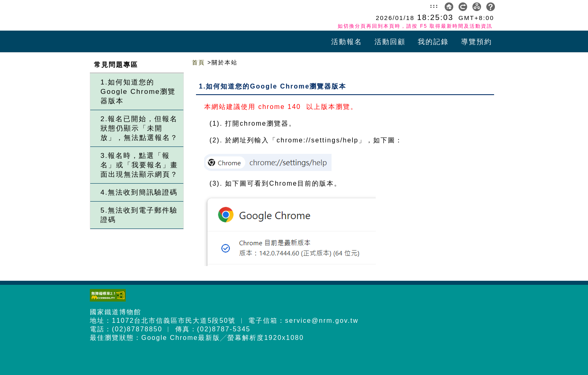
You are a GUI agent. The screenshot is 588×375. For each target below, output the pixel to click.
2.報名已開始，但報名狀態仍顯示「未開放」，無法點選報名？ (139, 128)
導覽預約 (477, 42)
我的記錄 (433, 42)
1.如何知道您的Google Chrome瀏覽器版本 (138, 92)
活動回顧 (390, 42)
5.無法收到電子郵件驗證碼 (139, 215)
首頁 (198, 62)
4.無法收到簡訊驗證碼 (139, 192)
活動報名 (347, 42)
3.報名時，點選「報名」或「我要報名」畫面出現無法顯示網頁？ (139, 165)
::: (434, 6)
